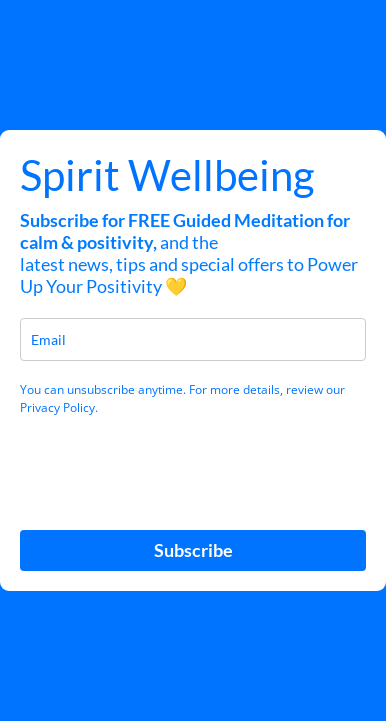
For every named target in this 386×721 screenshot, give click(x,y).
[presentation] (138, 462)
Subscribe (193, 550)
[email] (193, 339)
